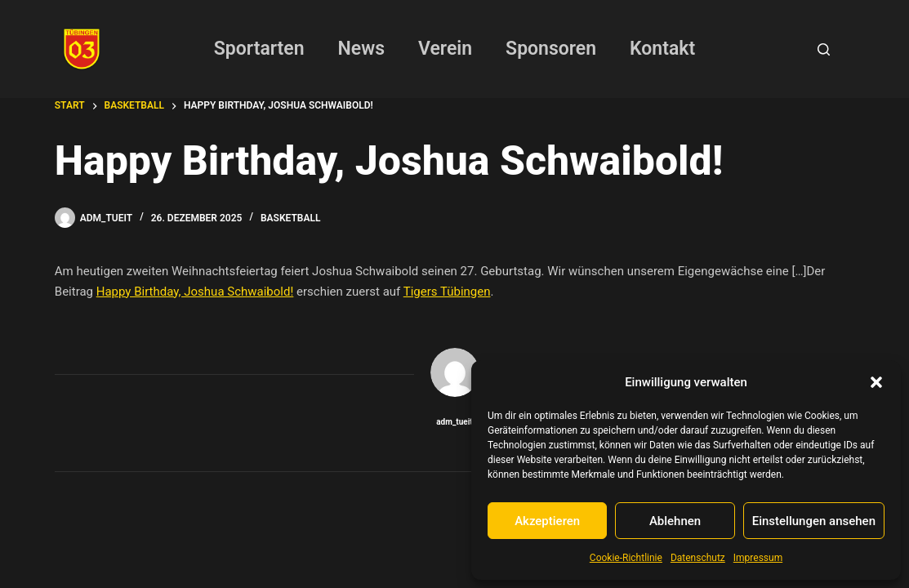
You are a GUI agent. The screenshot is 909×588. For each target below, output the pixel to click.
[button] (876, 382)
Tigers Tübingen (447, 292)
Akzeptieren (547, 521)
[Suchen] (824, 49)
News (361, 49)
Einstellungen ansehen (814, 521)
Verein (445, 49)
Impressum (758, 558)
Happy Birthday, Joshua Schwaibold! (195, 292)
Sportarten (259, 49)
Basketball (290, 218)
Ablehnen (675, 521)
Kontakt (662, 49)
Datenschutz (698, 558)
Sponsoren (551, 49)
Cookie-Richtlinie (626, 558)
